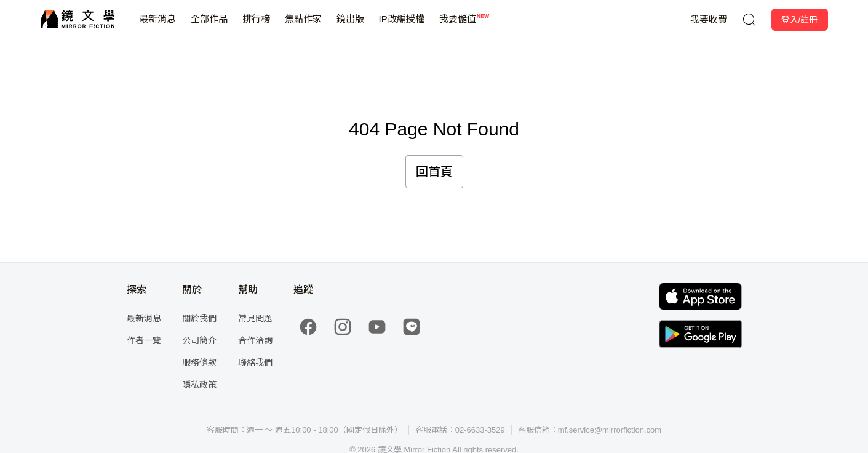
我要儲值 (458, 26)
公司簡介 (199, 340)
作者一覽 (144, 340)
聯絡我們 (255, 363)
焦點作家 (303, 26)
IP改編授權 (402, 26)
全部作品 (209, 26)
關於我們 (199, 318)
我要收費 (709, 19)
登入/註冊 (800, 20)
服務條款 (199, 363)
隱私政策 (199, 385)
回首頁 (434, 172)
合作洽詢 (255, 340)
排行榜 (256, 26)
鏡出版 (350, 26)
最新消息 (157, 26)
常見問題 (255, 318)
